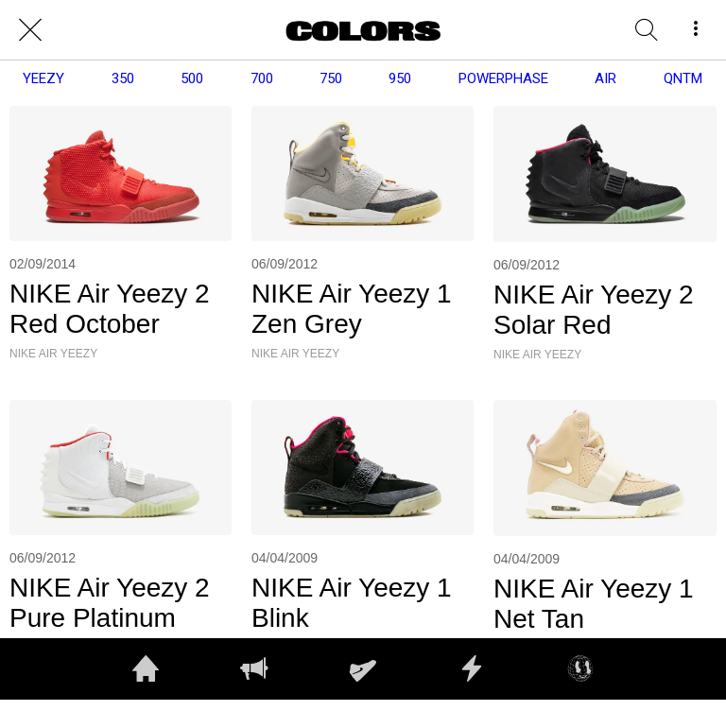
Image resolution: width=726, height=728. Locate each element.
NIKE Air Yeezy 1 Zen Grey (352, 309)
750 (331, 78)
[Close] (30, 30)
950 (400, 78)
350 (123, 78)
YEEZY (43, 78)
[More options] (696, 30)
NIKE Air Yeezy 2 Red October (110, 309)
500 (192, 78)
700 (262, 78)
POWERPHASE (503, 78)
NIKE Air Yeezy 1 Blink (352, 603)
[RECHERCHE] (647, 30)
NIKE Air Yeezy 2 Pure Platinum (110, 603)
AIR (605, 78)
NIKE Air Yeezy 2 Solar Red (594, 310)
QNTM (683, 78)
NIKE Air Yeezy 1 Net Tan (594, 604)
